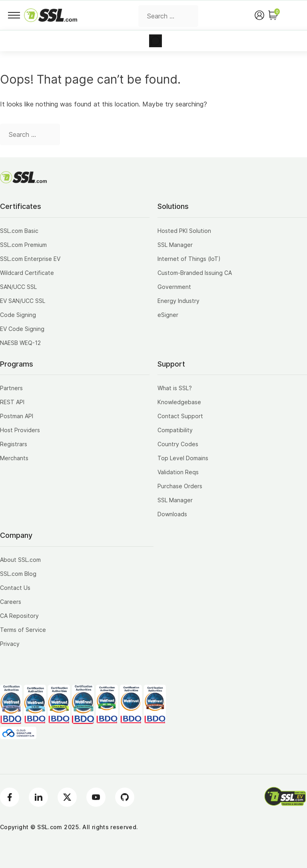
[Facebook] (10, 797)
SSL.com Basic (19, 231)
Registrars (14, 444)
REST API (12, 402)
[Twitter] (67, 797)
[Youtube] (96, 797)
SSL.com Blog (18, 574)
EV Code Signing (22, 329)
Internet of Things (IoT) (189, 259)
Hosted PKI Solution (184, 231)
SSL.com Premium (23, 245)
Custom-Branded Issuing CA (195, 273)
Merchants (14, 458)
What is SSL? (175, 388)
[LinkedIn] (38, 797)
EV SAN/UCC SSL (23, 301)
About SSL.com (20, 560)
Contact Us (15, 588)
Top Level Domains (183, 458)
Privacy (10, 644)
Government (174, 287)
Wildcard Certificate (27, 273)
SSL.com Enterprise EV (30, 259)
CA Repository (19, 616)
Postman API (17, 416)
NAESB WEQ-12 (20, 343)
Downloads (172, 514)
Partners (11, 388)
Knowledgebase (179, 402)
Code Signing (18, 315)
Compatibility (175, 430)
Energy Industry (178, 301)
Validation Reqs (178, 472)
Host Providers (20, 430)
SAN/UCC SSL (18, 287)
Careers (11, 602)
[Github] (125, 797)
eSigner (168, 315)
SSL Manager (175, 245)
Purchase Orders (180, 486)
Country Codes (178, 444)
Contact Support (180, 416)
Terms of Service (23, 630)
